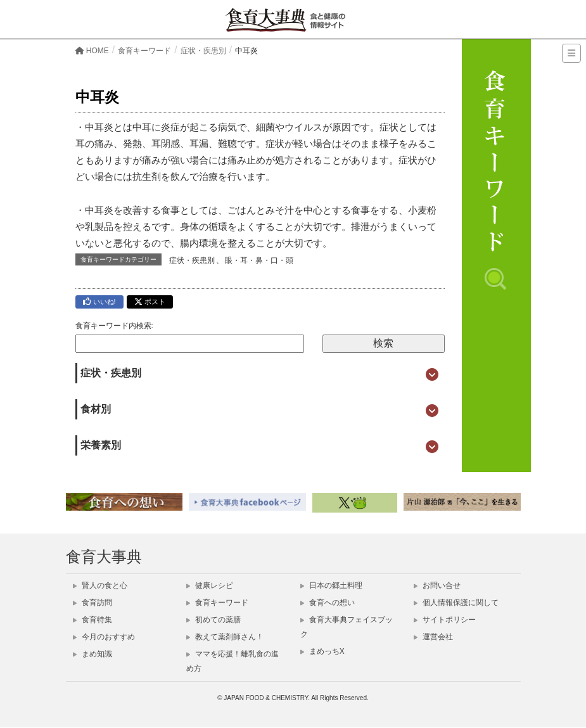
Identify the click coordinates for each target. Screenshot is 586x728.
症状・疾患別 (192, 260)
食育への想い (328, 603)
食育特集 (92, 620)
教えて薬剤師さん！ (225, 637)
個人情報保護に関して (456, 603)
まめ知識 (92, 654)
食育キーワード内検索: (114, 326)
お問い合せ (437, 585)
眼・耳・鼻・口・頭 (259, 260)
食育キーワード (217, 603)
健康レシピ (210, 585)
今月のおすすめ (104, 637)
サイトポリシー (445, 620)
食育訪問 (92, 603)
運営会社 (433, 637)
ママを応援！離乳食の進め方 (232, 661)
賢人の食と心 (100, 585)
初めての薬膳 (213, 620)
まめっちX (322, 651)
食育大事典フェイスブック (347, 627)
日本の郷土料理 (331, 585)
